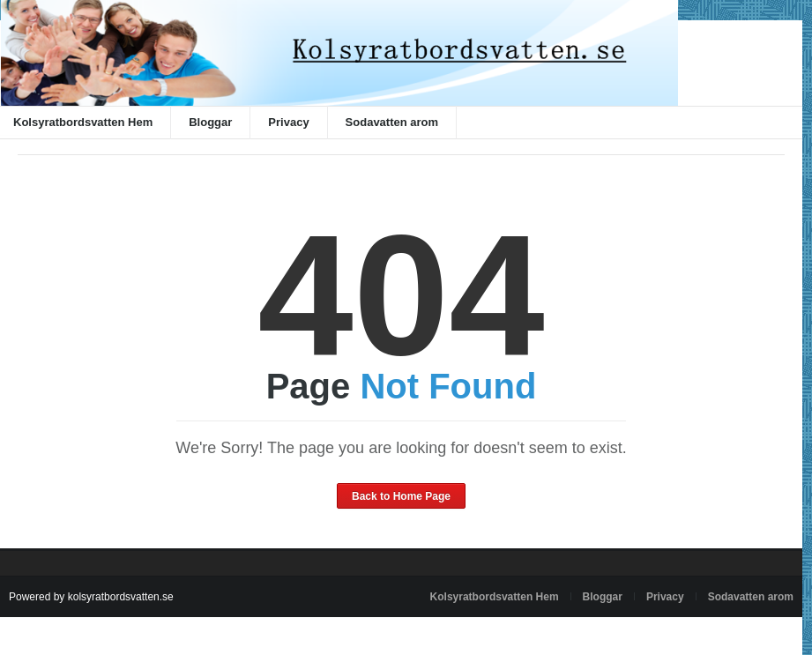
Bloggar (210, 122)
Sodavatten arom (392, 122)
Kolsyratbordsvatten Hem (495, 597)
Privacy (288, 122)
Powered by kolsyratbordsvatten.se (91, 597)
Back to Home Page (401, 496)
